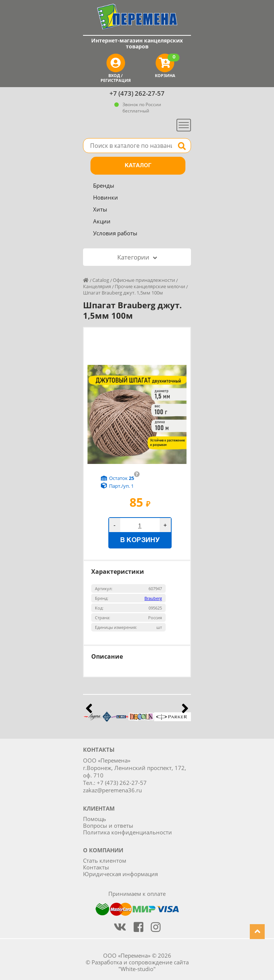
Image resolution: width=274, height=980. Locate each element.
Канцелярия (97, 286)
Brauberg (153, 598)
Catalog (101, 280)
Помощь (95, 819)
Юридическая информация (120, 874)
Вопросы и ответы (108, 825)
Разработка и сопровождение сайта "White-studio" (140, 965)
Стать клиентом (105, 860)
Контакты (96, 867)
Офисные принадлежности (144, 280)
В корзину (140, 540)
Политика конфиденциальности (128, 832)
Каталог (138, 166)
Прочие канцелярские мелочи (150, 286)
